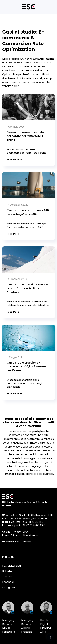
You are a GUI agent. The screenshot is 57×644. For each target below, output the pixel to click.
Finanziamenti (31, 535)
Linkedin (7, 571)
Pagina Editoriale (12, 535)
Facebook (8, 582)
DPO (25, 532)
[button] (4, 7)
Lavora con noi (10, 542)
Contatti (26, 542)
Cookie (6, 532)
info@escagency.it (29, 518)
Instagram (9, 587)
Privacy (17, 532)
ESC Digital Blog (11, 566)
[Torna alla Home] (29, 7)
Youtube (7, 577)
